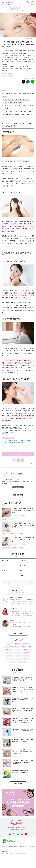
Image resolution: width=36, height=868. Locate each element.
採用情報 (32, 846)
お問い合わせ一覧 (14, 854)
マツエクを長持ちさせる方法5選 (13, 102)
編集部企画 (26, 644)
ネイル (22, 570)
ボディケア (23, 566)
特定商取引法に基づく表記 (17, 830)
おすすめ (17, 644)
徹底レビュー (27, 650)
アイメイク (11, 74)
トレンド (18, 650)
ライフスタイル (22, 662)
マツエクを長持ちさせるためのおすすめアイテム (17, 111)
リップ (9, 653)
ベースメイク (24, 561)
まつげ (10, 76)
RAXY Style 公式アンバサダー (10, 548)
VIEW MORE (18, 634)
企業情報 (4, 846)
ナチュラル (20, 533)
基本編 (24, 647)
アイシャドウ (12, 533)
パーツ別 (20, 656)
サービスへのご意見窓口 (21, 828)
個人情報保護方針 (13, 846)
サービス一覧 (5, 854)
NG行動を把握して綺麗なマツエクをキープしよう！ (18, 114)
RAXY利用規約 (11, 828)
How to (4, 76)
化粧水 (27, 656)
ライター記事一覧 (18, 487)
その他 (22, 575)
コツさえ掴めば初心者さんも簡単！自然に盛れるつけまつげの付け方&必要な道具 (18, 442)
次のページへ (18, 454)
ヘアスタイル (17, 653)
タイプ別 (11, 519)
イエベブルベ (10, 656)
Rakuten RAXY (10, 3)
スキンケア (5, 561)
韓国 (30, 647)
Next (32, 463)
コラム (4, 575)
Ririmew (21, 548)
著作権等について (23, 846)
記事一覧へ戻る (18, 495)
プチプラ (27, 653)
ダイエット (26, 659)
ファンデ (17, 659)
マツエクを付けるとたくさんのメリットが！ (16, 99)
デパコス (9, 659)
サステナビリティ (23, 854)
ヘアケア (4, 570)
